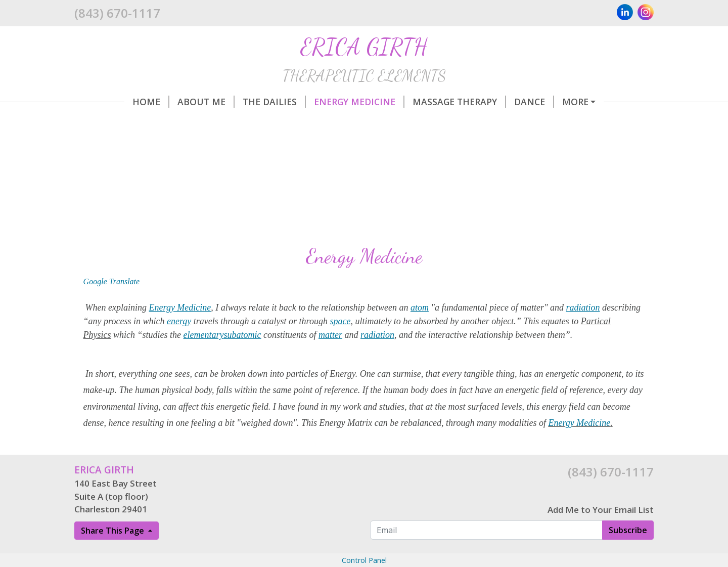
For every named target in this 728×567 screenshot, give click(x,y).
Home (101, 102)
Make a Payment (127, 145)
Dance (484, 102)
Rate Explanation (532, 123)
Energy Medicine (309, 102)
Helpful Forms (434, 123)
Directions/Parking (331, 123)
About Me (156, 102)
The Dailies (224, 102)
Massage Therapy (409, 102)
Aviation (194, 123)
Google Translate (112, 324)
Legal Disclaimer (442, 145)
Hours (249, 123)
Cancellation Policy (336, 145)
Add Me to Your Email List (601, 553)
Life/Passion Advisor (568, 102)
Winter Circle (121, 123)
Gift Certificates (226, 145)
